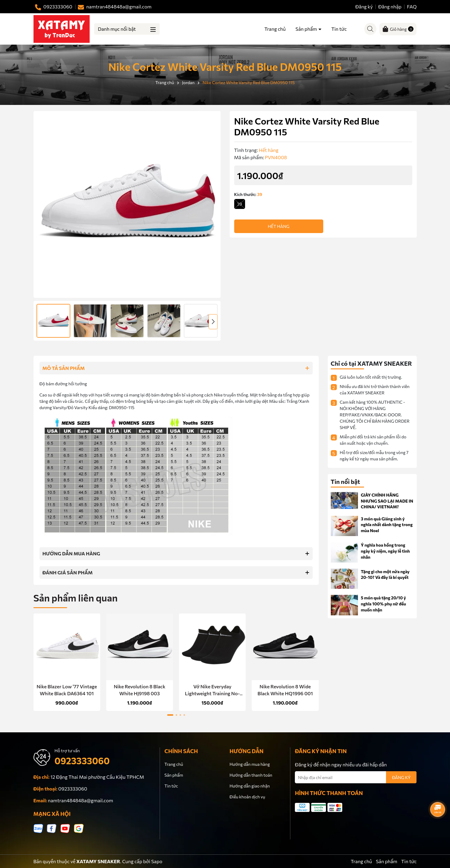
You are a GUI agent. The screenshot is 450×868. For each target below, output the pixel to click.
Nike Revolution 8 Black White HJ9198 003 (140, 690)
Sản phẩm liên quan (76, 598)
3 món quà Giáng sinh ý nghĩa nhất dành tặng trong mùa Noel (387, 525)
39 (240, 204)
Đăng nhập (390, 6)
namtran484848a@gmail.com (81, 800)
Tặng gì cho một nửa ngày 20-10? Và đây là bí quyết (385, 574)
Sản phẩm (307, 29)
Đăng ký (364, 6)
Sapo (157, 861)
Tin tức (339, 29)
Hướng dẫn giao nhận (249, 786)
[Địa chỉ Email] (356, 777)
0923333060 (82, 761)
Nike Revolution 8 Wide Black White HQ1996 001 (285, 690)
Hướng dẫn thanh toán (251, 775)
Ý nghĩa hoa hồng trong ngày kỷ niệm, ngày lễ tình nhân (385, 551)
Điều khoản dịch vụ (247, 797)
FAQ (412, 6)
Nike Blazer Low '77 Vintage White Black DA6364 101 (67, 690)
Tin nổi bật (346, 481)
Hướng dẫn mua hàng (249, 764)
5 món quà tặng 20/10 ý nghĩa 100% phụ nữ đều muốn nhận (384, 604)
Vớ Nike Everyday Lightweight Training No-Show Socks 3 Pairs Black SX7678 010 (212, 690)
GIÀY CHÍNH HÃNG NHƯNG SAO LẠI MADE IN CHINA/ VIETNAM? (387, 501)
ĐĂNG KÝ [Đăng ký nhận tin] (401, 777)
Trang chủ (275, 29)
